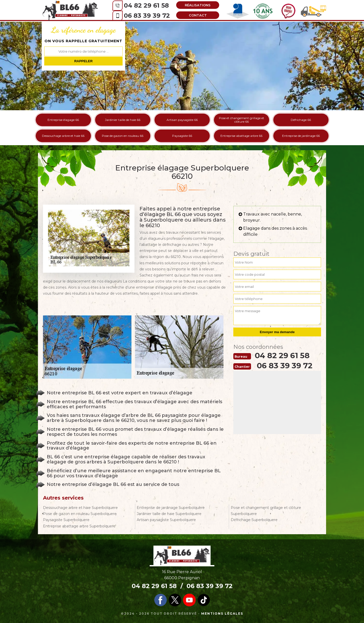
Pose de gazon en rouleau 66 (123, 136)
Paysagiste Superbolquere (66, 520)
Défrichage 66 (301, 120)
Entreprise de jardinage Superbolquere (171, 508)
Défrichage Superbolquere (254, 520)
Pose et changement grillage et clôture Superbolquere (266, 511)
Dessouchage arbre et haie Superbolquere (80, 508)
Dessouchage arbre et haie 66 (63, 136)
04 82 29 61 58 (145, 5)
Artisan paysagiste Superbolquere (166, 520)
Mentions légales (222, 614)
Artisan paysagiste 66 (182, 120)
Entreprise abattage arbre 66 (241, 136)
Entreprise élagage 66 (63, 120)
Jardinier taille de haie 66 (123, 120)
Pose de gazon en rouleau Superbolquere (80, 514)
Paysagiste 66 (182, 136)
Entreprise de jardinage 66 (301, 136)
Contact (197, 15)
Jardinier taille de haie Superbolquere (169, 514)
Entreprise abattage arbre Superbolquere (79, 526)
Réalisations (196, 5)
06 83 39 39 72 (146, 16)
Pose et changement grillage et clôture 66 (242, 120)
